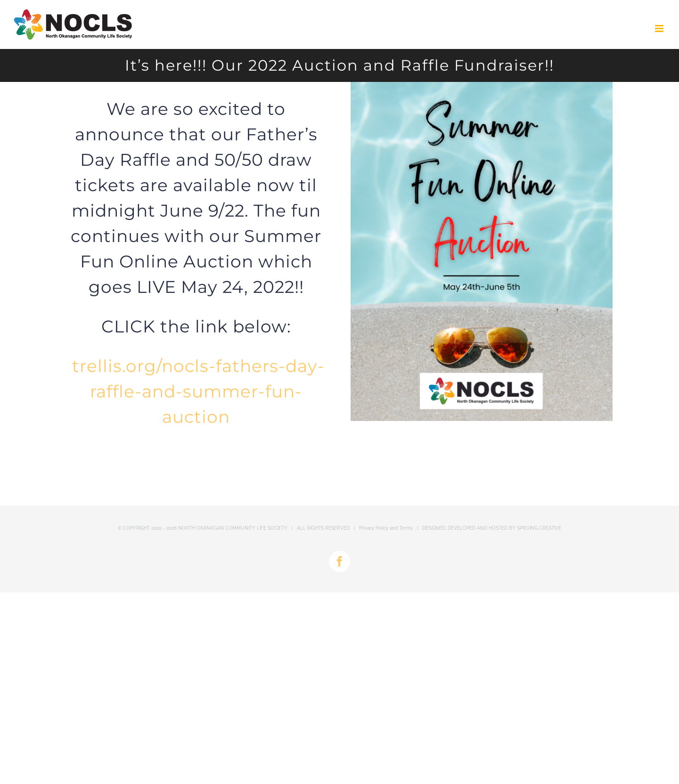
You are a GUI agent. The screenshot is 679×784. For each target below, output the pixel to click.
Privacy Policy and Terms (386, 528)
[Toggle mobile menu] (660, 28)
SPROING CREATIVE (539, 528)
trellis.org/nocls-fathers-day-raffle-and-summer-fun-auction (198, 391)
